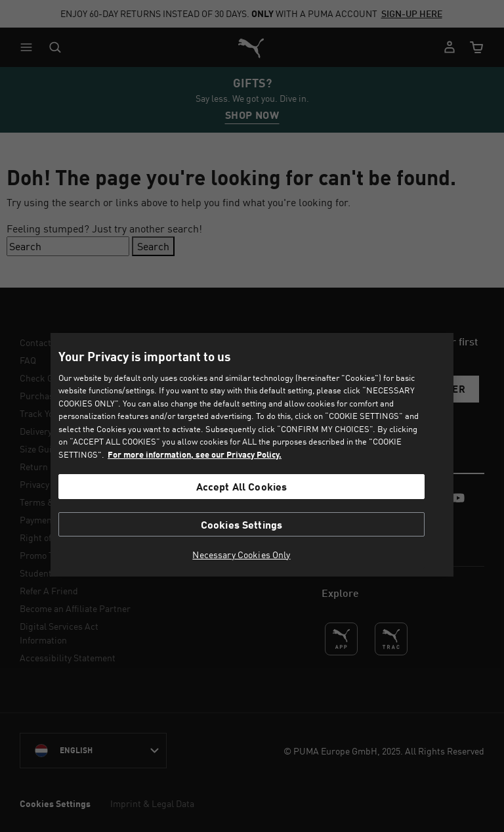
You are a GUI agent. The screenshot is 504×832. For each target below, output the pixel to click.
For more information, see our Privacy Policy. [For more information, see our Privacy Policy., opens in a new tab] (195, 454)
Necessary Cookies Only (241, 555)
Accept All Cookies (242, 486)
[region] (252, 455)
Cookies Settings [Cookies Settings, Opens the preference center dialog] (242, 524)
